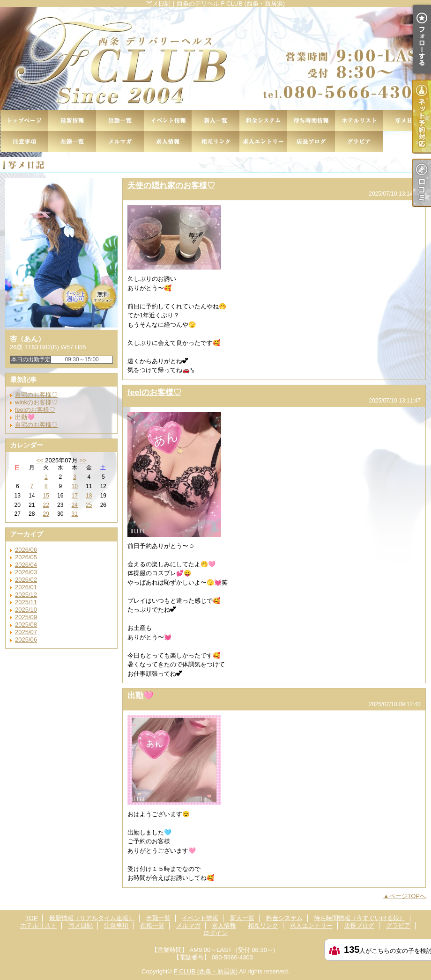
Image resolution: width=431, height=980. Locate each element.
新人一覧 (215, 121)
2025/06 (26, 640)
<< (40, 460)
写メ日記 (407, 121)
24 (75, 505)
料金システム (263, 121)
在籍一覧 (72, 142)
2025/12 (26, 595)
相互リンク (215, 142)
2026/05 (26, 557)
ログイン (215, 933)
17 (75, 496)
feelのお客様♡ (35, 410)
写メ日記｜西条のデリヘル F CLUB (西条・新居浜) (215, 59)
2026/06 (26, 550)
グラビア (359, 142)
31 (75, 514)
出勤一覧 (120, 121)
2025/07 (26, 632)
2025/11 (26, 602)
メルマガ (120, 142)
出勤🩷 (25, 417)
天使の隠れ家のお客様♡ (171, 185)
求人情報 (168, 142)
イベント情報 (168, 121)
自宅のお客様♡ (36, 395)
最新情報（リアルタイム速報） (72, 121)
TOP (24, 121)
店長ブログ (311, 142)
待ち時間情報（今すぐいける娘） (311, 121)
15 (46, 496)
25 (89, 505)
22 (46, 505)
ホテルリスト (359, 121)
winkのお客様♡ (36, 402)
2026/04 (26, 565)
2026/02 (26, 580)
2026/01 (26, 587)
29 (46, 514)
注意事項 (24, 142)
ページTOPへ (408, 896)
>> (83, 460)
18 (89, 496)
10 (75, 486)
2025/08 (26, 625)
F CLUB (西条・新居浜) (206, 971)
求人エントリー (263, 142)
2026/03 (26, 572)
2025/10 (26, 610)
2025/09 (26, 617)
